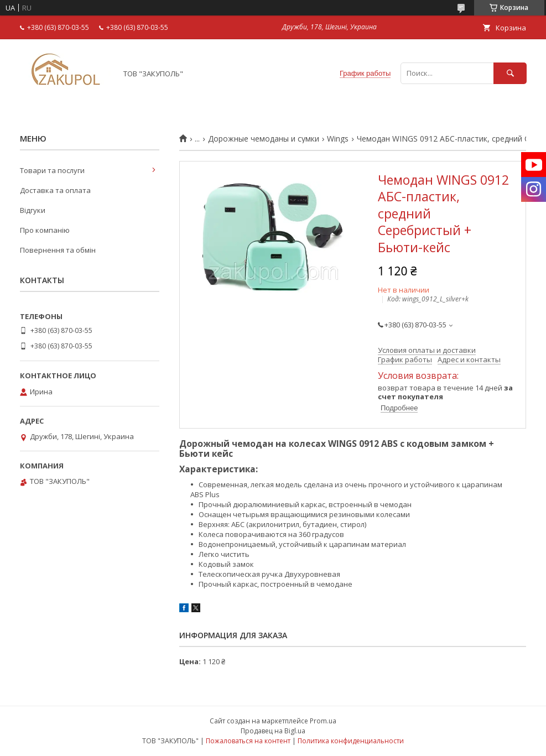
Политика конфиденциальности (351, 741)
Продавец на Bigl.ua (273, 731)
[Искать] (510, 73)
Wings (338, 139)
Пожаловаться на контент (248, 741)
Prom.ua (323, 721)
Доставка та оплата (55, 190)
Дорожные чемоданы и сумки (264, 139)
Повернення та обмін (58, 250)
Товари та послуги (52, 170)
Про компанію (45, 230)
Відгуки (33, 210)
